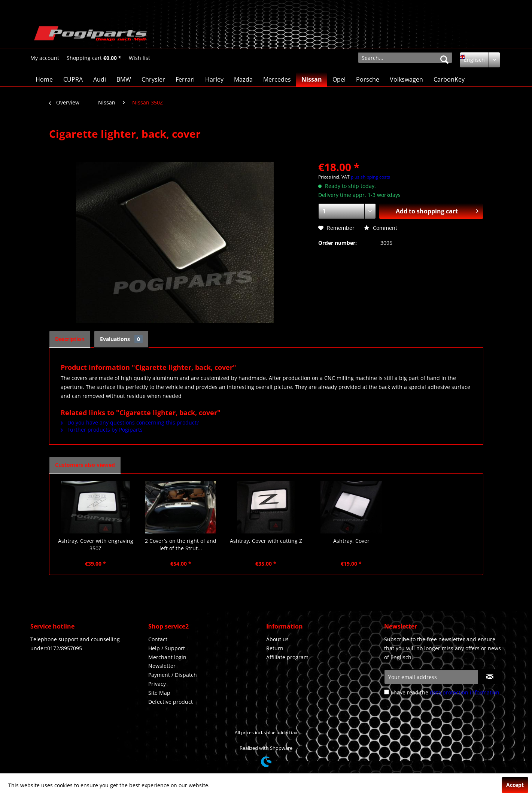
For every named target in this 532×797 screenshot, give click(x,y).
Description (70, 339)
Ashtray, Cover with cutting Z (266, 541)
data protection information (465, 692)
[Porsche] (368, 79)
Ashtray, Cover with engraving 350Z (96, 544)
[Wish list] (139, 58)
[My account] (45, 58)
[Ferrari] (185, 79)
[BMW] (124, 79)
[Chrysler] (153, 79)
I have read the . (446, 692)
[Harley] (214, 79)
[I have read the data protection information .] (387, 692)
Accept (515, 785)
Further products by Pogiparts (102, 430)
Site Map (159, 693)
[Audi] (100, 79)
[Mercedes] (277, 79)
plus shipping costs (370, 177)
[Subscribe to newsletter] (490, 677)
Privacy (157, 684)
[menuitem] (45, 58)
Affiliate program (287, 657)
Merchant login (167, 657)
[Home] (44, 79)
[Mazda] (243, 79)
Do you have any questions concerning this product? (130, 422)
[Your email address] (431, 677)
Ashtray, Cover (351, 541)
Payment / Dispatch (173, 675)
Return (275, 648)
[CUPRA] (73, 79)
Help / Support (167, 648)
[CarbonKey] (449, 79)
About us (277, 639)
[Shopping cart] (94, 58)
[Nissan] (312, 79)
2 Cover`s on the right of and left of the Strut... (181, 544)
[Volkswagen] (406, 79)
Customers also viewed (85, 465)
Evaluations (121, 339)
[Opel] (339, 79)
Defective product (171, 702)
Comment (381, 228)
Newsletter (162, 666)
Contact (158, 639)
